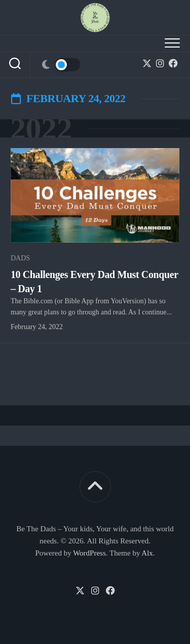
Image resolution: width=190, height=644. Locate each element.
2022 (41, 128)
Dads (20, 258)
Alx (147, 553)
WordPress (89, 553)
